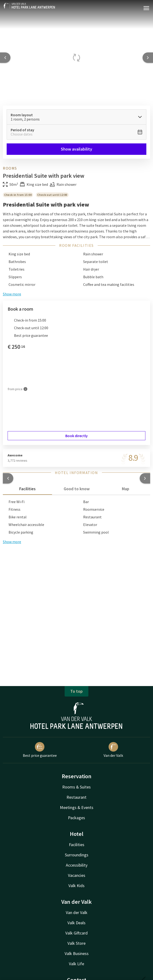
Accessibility (77, 865)
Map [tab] (126, 489)
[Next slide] (148, 58)
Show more (12, 542)
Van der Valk (77, 912)
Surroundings (77, 855)
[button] (8, 478)
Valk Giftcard (76, 933)
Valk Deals (76, 923)
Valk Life (76, 964)
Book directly (76, 436)
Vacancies (77, 875)
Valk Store (76, 943)
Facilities (77, 845)
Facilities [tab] (27, 489)
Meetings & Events (77, 807)
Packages (76, 818)
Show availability (76, 149)
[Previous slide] (5, 58)
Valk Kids (76, 886)
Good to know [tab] (77, 489)
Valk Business (77, 953)
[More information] (25, 389)
